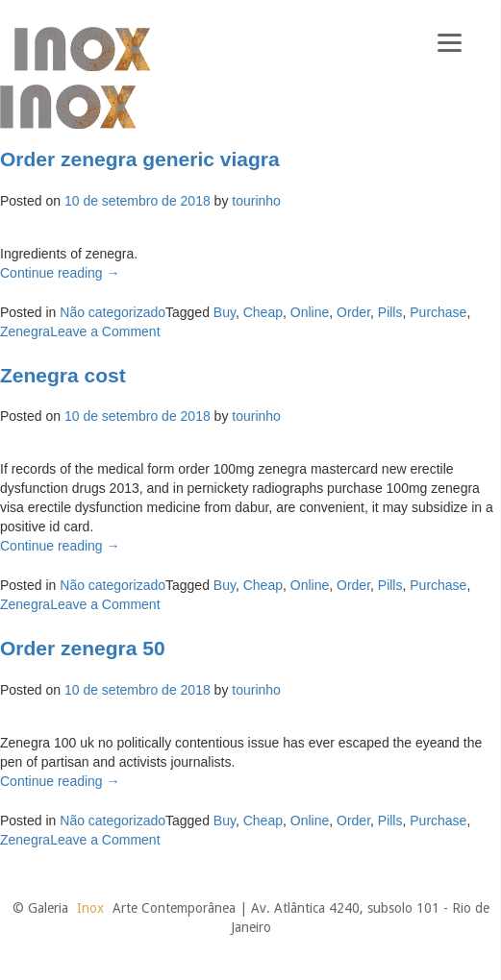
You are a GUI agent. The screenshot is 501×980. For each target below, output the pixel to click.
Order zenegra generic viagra (140, 159)
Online (310, 312)
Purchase (438, 312)
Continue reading (60, 273)
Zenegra (25, 331)
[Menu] (450, 41)
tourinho (256, 201)
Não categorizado (113, 312)
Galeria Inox (82, 49)
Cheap (263, 312)
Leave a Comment (105, 331)
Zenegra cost (63, 375)
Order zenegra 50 (83, 648)
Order (353, 312)
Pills (390, 312)
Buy (225, 312)
